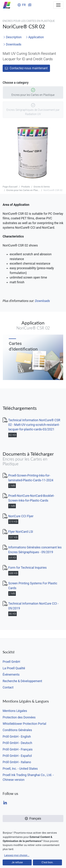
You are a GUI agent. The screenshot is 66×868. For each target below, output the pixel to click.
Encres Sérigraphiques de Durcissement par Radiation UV (33, 110)
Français (33, 818)
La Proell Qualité (14, 668)
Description (12, 37)
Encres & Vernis (42, 187)
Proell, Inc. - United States (20, 769)
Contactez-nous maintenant (26, 68)
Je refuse (17, 862)
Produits (26, 187)
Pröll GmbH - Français (18, 749)
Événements (11, 675)
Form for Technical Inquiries (27, 568)
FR (22, 5)
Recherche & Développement (22, 681)
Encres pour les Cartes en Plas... (23, 190)
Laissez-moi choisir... (17, 855)
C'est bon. (47, 862)
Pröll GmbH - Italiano (17, 762)
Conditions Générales (17, 730)
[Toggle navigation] (58, 5)
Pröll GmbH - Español (17, 756)
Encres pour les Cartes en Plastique (33, 93)
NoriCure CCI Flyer (21, 516)
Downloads (12, 44)
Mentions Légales (15, 711)
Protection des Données (19, 717)
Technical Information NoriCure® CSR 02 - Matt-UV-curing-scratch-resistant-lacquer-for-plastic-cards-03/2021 (34, 425)
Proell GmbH (11, 662)
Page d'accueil (10, 187)
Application (35, 37)
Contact (8, 687)
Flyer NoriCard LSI (21, 532)
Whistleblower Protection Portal (24, 724)
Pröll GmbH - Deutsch (17, 743)
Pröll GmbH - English (17, 737)
